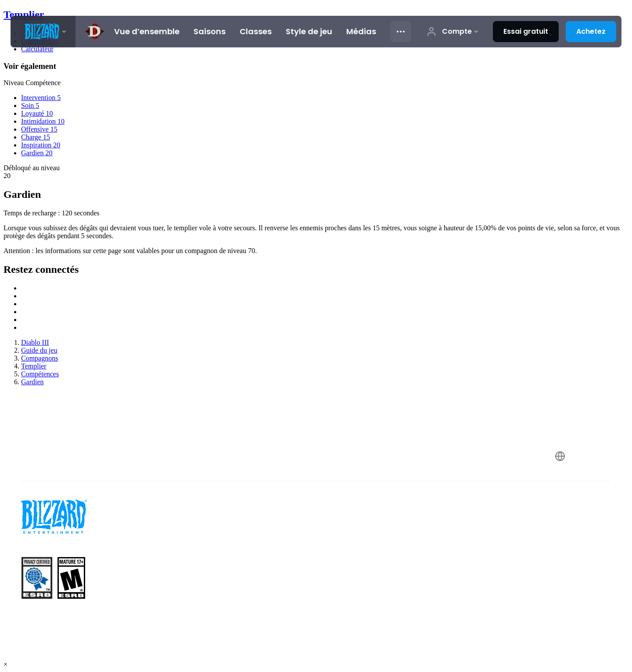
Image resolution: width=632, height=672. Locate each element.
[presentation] (43, 32)
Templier (24, 14)
